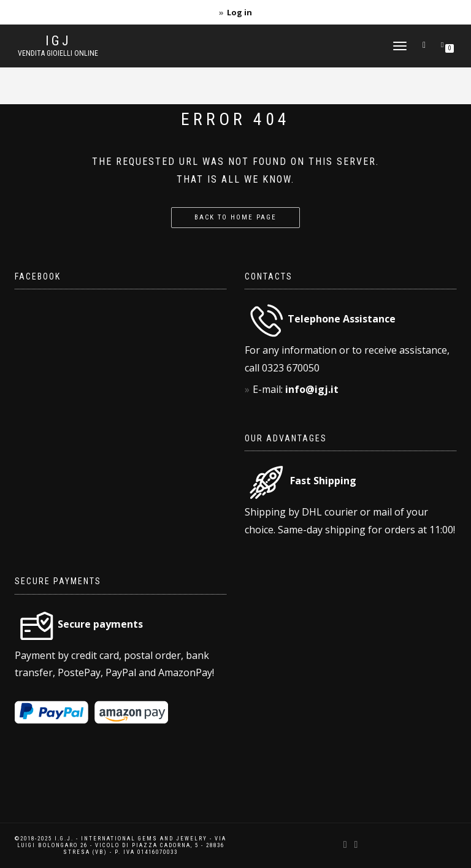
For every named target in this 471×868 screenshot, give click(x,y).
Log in (239, 12)
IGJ (58, 41)
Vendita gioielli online (58, 53)
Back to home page (235, 217)
